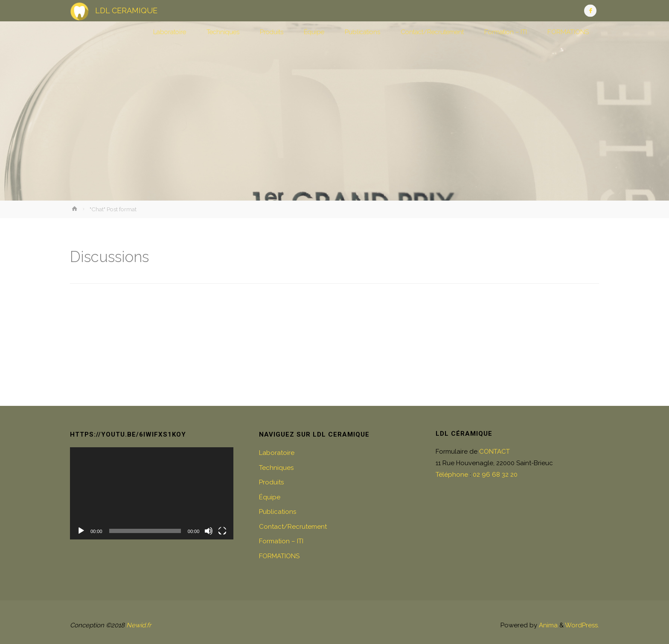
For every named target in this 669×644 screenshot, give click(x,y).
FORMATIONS (279, 556)
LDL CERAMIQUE (126, 10)
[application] (152, 493)
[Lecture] (81, 531)
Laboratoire (277, 453)
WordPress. (582, 625)
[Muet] (209, 531)
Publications (278, 512)
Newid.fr (139, 625)
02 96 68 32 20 (495, 475)
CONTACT (494, 452)
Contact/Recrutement (293, 527)
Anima (547, 625)
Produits (271, 482)
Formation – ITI (281, 541)
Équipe (270, 497)
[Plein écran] (222, 531)
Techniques (276, 468)
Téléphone (452, 475)
